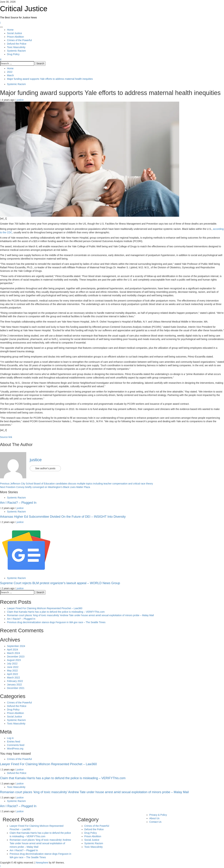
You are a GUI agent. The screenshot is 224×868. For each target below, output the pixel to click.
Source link (6, 437)
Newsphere (42, 863)
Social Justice (15, 33)
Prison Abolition (15, 37)
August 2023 (14, 660)
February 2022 (15, 681)
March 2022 (13, 678)
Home (10, 30)
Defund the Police (17, 44)
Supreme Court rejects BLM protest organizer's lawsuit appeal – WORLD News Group (60, 583)
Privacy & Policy (158, 815)
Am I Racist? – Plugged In (18, 503)
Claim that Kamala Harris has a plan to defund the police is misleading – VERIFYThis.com (56, 612)
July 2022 (12, 664)
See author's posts (45, 468)
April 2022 (13, 674)
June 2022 (13, 667)
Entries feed (14, 742)
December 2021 (16, 688)
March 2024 (13, 653)
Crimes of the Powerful (19, 40)
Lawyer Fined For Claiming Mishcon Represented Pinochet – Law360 (45, 608)
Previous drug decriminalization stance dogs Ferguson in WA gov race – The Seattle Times (56, 622)
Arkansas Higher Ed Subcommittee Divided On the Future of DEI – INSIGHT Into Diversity (63, 517)
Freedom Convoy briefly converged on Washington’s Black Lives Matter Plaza (45, 487)
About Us (154, 818)
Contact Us (155, 822)
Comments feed (16, 745)
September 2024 (16, 646)
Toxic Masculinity (16, 47)
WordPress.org (15, 749)
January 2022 (14, 685)
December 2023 (16, 657)
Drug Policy (13, 54)
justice (20, 100)
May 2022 (12, 671)
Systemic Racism (16, 51)
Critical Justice (24, 9)
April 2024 (13, 650)
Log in (10, 738)
